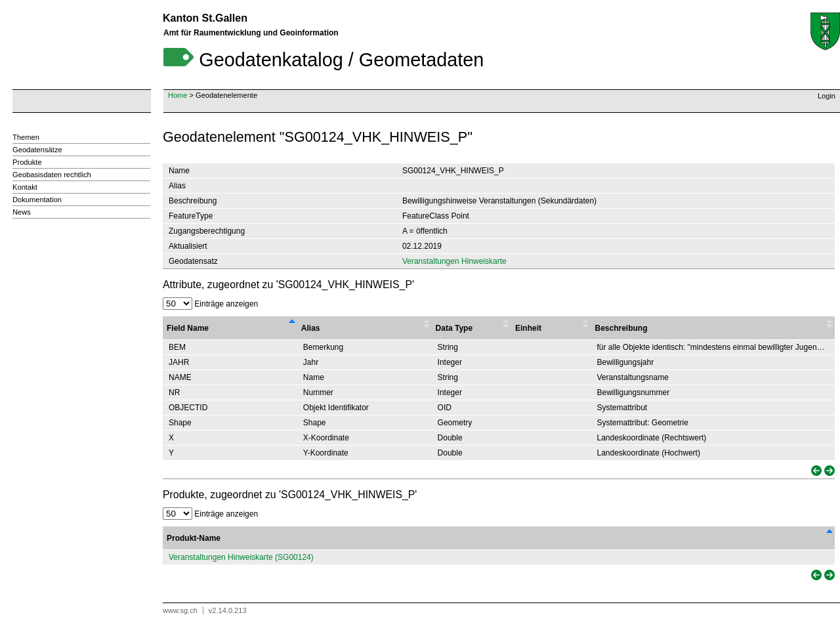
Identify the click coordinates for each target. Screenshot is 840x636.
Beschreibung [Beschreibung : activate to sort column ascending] (621, 328)
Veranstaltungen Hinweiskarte (454, 261)
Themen (26, 137)
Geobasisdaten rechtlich (52, 175)
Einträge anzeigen (210, 304)
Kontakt (25, 187)
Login (827, 96)
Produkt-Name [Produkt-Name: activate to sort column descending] (194, 538)
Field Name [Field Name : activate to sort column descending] (188, 328)
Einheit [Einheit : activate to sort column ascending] (528, 328)
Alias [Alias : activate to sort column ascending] (311, 328)
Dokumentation (37, 200)
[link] (815, 471)
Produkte (27, 162)
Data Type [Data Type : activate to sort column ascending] (454, 328)
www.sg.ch (180, 610)
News (22, 212)
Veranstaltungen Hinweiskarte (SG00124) (241, 557)
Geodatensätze (37, 150)
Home (178, 95)
